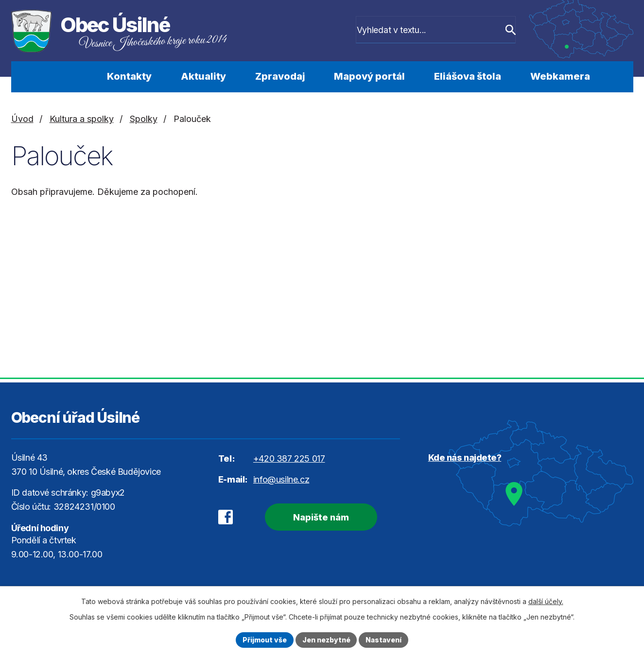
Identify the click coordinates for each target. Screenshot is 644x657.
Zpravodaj (280, 76)
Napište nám (321, 517)
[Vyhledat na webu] (444, 31)
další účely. (546, 601)
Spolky (144, 119)
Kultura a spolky (82, 119)
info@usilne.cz (281, 479)
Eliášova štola (468, 76)
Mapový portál (369, 76)
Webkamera (560, 76)
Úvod (66, 77)
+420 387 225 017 (289, 458)
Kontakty (129, 76)
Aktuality (203, 76)
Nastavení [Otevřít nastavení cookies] (384, 640)
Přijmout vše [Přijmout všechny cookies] (265, 640)
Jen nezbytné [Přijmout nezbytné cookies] (326, 640)
